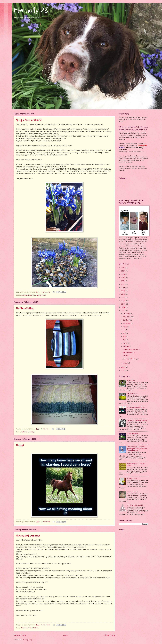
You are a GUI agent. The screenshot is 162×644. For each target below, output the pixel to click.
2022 (123, 281)
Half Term (25, 432)
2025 (123, 271)
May (125, 336)
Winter (44, 295)
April (125, 340)
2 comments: (46, 522)
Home (65, 635)
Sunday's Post (132, 479)
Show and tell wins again (28, 536)
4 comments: (46, 292)
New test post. (132, 492)
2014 (123, 307)
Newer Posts (20, 635)
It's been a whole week (135, 505)
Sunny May (131, 381)
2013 (123, 310)
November (127, 317)
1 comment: (46, 429)
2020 (123, 287)
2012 (123, 367)
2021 (123, 284)
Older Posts (109, 635)
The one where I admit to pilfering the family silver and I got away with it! (137, 448)
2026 (123, 268)
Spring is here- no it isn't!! (29, 120)
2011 (123, 370)
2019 (123, 291)
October (126, 320)
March (125, 343)
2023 (123, 277)
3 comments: (46, 625)
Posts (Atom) (27, 640)
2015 (123, 304)
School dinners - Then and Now (136, 464)
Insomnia (24, 295)
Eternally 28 (31, 10)
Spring (39, 295)
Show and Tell (26, 628)
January (126, 363)
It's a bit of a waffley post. (136, 407)
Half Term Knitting (25, 308)
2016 (123, 301)
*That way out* (133, 434)
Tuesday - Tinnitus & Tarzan (137, 420)
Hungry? (20, 445)
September (127, 323)
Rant (34, 295)
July (124, 330)
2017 (123, 297)
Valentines (35, 628)
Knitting (32, 432)
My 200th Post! (132, 394)
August (126, 327)
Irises (30, 295)
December (127, 313)
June (125, 333)
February (126, 346)
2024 (123, 274)
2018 (123, 294)
